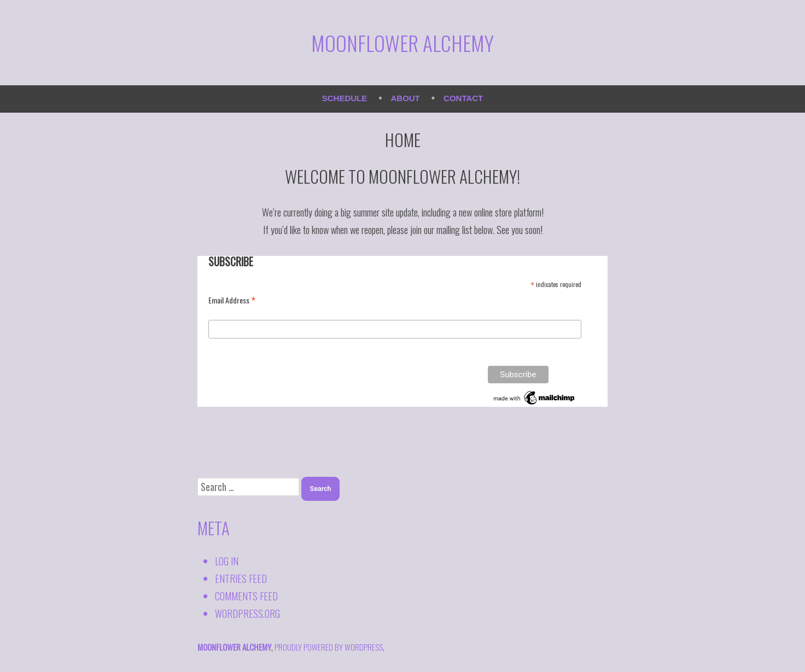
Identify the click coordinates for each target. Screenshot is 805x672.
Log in (227, 561)
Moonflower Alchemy (402, 43)
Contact (463, 98)
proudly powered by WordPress (329, 647)
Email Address (232, 300)
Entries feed (241, 578)
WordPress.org (247, 613)
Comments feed (246, 596)
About (406, 98)
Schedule (345, 98)
